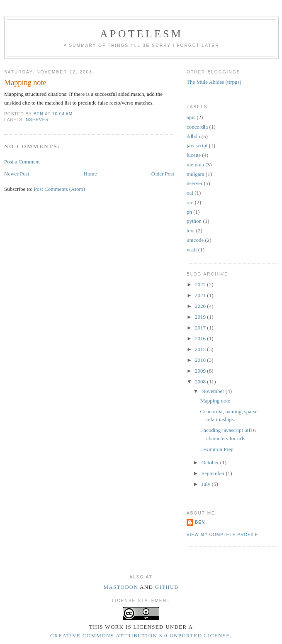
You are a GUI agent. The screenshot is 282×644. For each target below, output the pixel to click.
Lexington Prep (217, 449)
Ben (200, 522)
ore (190, 202)
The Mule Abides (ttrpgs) (214, 82)
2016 (201, 338)
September (214, 473)
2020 (201, 306)
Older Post (163, 174)
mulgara (196, 174)
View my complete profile (222, 535)
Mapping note (215, 401)
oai (190, 193)
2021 (201, 295)
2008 (201, 382)
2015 (201, 349)
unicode (195, 240)
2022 (201, 284)
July (207, 484)
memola (195, 165)
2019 (201, 317)
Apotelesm (141, 34)
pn (189, 212)
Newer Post (17, 174)
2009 (201, 371)
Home (90, 174)
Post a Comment (22, 162)
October (211, 462)
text (191, 231)
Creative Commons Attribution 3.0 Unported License (140, 635)
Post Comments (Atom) (60, 189)
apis (191, 117)
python (194, 221)
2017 (201, 328)
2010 (201, 360)
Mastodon (121, 587)
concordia (197, 127)
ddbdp (193, 136)
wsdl (192, 250)
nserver (37, 120)
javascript (197, 145)
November (214, 391)
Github (167, 587)
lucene (194, 155)
